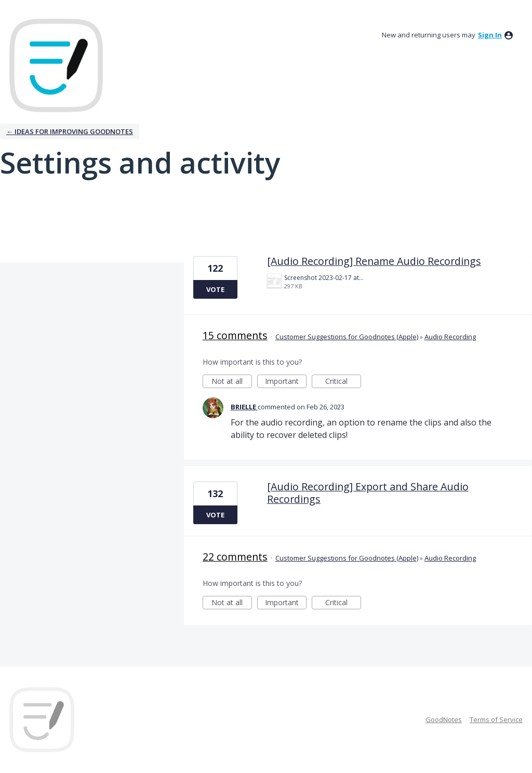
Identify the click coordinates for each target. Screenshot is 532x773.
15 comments (235, 335)
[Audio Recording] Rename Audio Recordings (374, 261)
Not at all (232, 382)
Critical (343, 382)
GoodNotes (444, 719)
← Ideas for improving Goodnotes (70, 131)
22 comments (235, 557)
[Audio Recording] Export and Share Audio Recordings (368, 493)
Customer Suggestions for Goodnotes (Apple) (347, 337)
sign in (490, 35)
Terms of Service (496, 719)
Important (286, 382)
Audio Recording (450, 337)
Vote (215, 289)
